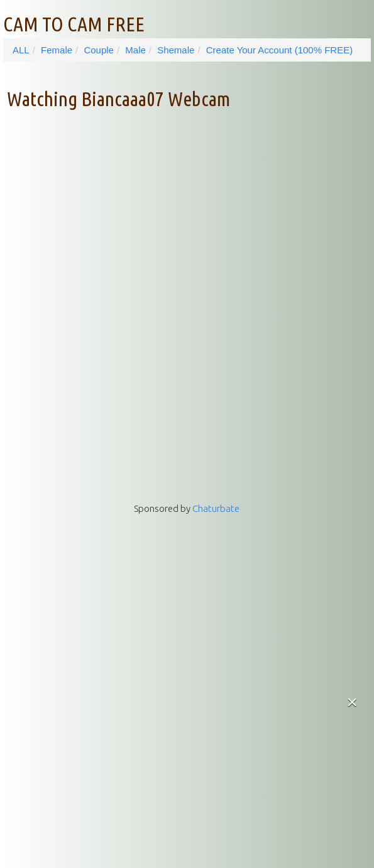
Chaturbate (216, 508)
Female (57, 50)
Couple (99, 50)
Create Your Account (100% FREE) (279, 50)
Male (135, 50)
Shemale (176, 50)
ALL (21, 50)
